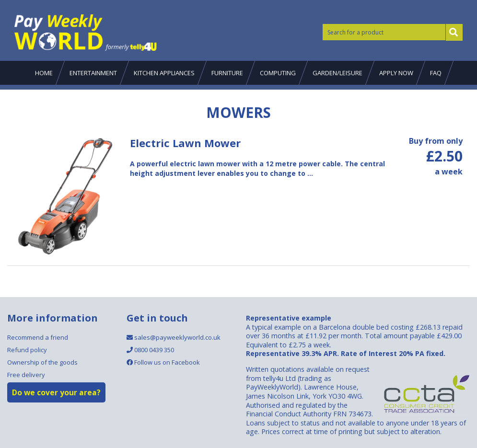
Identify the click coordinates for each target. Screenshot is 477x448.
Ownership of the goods (42, 362)
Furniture (227, 73)
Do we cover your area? (56, 392)
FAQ (436, 73)
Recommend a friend (38, 337)
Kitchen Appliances (164, 73)
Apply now (396, 73)
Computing (278, 73)
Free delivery (26, 375)
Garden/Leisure (337, 73)
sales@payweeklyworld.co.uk (174, 337)
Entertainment (93, 73)
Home (44, 73)
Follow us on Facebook (163, 362)
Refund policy (27, 350)
